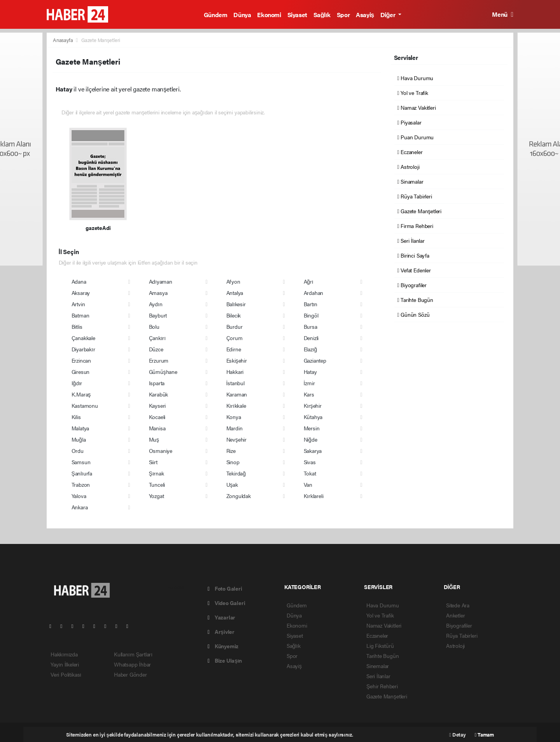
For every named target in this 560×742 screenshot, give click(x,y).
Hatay (310, 372)
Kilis (76, 417)
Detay (457, 734)
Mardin (234, 428)
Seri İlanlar (411, 240)
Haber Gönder (130, 674)
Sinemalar (378, 666)
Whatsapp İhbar (132, 664)
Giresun (81, 372)
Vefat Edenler (414, 270)
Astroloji (409, 167)
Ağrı (309, 281)
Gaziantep (315, 360)
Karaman (237, 394)
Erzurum (159, 360)
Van (308, 484)
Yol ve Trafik (413, 93)
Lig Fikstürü (380, 646)
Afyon (233, 281)
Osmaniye (161, 451)
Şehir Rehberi (382, 686)
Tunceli (157, 484)
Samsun (81, 462)
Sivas (310, 462)
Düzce (156, 349)
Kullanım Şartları (133, 654)
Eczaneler (410, 152)
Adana (79, 281)
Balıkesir (236, 304)
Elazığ (311, 349)
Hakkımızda (64, 654)
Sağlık (322, 15)
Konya (234, 417)
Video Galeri (226, 603)
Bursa (311, 326)
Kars (309, 394)
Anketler (455, 615)
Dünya (242, 15)
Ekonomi (269, 15)
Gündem (216, 15)
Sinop (233, 462)
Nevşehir (236, 439)
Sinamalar (410, 181)
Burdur (234, 326)
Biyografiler (412, 285)
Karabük (159, 394)
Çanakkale (83, 338)
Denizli (311, 338)
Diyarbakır (83, 349)
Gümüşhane (163, 372)
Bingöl (311, 315)
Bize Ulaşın (225, 660)
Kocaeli (157, 417)
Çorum (234, 338)
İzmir (309, 383)
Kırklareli (314, 496)
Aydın (156, 304)
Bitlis (77, 326)
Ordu (78, 451)
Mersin (312, 428)
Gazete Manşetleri (101, 40)
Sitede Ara (458, 605)
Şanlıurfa (82, 473)
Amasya (158, 293)
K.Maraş (81, 394)
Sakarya (313, 451)
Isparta (157, 383)
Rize (231, 451)
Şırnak (157, 473)
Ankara (80, 507)
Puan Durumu (416, 137)
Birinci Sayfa (413, 255)
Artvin (78, 304)
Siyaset (297, 15)
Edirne (234, 349)
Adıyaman (161, 281)
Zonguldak (239, 496)
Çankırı (157, 338)
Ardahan (314, 293)
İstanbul (235, 383)
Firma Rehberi (415, 226)
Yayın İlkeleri (65, 664)
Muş (154, 439)
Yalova (79, 496)
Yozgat (157, 496)
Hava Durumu (416, 78)
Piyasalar (409, 122)
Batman (80, 315)
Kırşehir (313, 405)
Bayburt (158, 315)
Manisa (157, 428)
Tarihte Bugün (415, 300)
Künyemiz (223, 646)
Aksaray (81, 293)
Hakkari (235, 372)
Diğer (388, 15)
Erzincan (81, 360)
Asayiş (365, 15)
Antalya (235, 293)
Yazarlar (221, 617)
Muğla (79, 439)
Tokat (310, 473)
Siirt (153, 462)
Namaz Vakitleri (417, 107)
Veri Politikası (66, 674)
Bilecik (234, 315)
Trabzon (81, 484)
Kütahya (313, 417)
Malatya (80, 428)
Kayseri (157, 405)
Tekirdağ (236, 473)
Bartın (311, 304)
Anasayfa (63, 40)
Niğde (311, 439)
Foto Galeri (225, 588)
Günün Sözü (414, 314)
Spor (343, 15)
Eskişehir (237, 360)
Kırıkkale (236, 405)
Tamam (484, 734)
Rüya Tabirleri (415, 196)
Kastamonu (85, 405)
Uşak (232, 484)
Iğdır (77, 383)
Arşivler (221, 631)
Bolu (154, 326)
